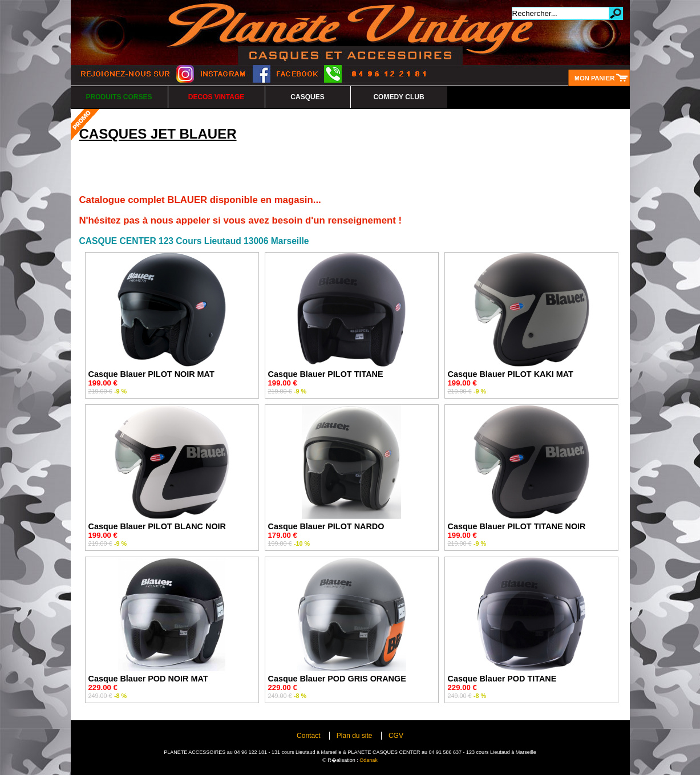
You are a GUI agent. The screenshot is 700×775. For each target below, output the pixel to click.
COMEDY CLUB (398, 97)
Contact (308, 736)
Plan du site (355, 736)
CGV (396, 736)
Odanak (369, 760)
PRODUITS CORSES (119, 97)
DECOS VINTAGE (216, 97)
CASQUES (307, 97)
